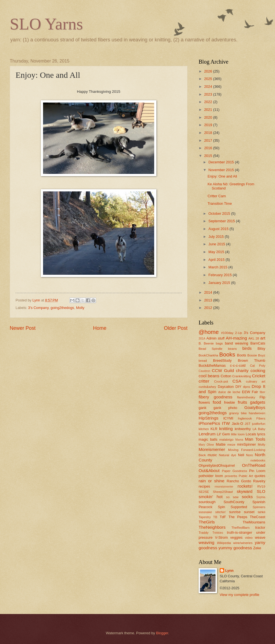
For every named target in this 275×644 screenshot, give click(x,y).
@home (209, 332)
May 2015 (217, 252)
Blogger (162, 633)
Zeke (257, 548)
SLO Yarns (46, 24)
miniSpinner (246, 444)
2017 (209, 140)
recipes (204, 486)
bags (219, 343)
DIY (238, 387)
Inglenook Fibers (252, 418)
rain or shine (212, 481)
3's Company (38, 308)
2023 (209, 94)
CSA (237, 381)
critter (204, 381)
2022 (209, 102)
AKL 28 (254, 338)
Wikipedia (224, 543)
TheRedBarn (241, 528)
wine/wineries (243, 543)
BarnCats (258, 343)
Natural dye (227, 455)
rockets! (245, 486)
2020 (209, 117)
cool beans (209, 376)
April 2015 (217, 260)
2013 (209, 300)
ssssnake (205, 512)
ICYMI (228, 418)
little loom (238, 434)
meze (231, 445)
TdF (223, 517)
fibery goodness (216, 397)
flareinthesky (246, 397)
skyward (245, 491)
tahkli (262, 512)
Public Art (246, 476)
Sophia (261, 497)
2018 (209, 133)
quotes (260, 476)
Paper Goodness (235, 471)
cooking (258, 370)
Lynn (229, 571)
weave (260, 537)
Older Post (176, 328)
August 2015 (219, 229)
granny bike (238, 413)
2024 (209, 87)
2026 (209, 71)
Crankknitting (242, 376)
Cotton (226, 376)
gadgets (258, 402)
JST (248, 424)
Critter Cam (217, 196)
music (212, 455)
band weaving (237, 343)
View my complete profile (240, 595)
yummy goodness (235, 548)
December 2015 (222, 162)
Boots (242, 355)
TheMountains (254, 522)
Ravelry (259, 481)
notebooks (258, 460)
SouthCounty (234, 502)
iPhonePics (209, 423)
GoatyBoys (255, 407)
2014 (209, 292)
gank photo (225, 408)
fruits (242, 402)
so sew (232, 497)
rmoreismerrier (224, 487)
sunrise (235, 512)
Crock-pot (221, 381)
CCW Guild (223, 370)
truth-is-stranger (240, 532)
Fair (255, 392)
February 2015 (220, 275)
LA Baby (259, 429)
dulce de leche (229, 392)
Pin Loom (257, 471)
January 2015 (220, 283)
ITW (226, 423)
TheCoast (257, 517)
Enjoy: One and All (222, 176)
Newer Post (23, 328)
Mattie (221, 444)
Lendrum (207, 434)
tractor (260, 527)
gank (202, 408)
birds (247, 348)
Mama (239, 440)
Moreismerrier (212, 449)
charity (242, 370)
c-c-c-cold (238, 365)
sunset (249, 512)
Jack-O (237, 424)
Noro (250, 455)
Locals (251, 434)
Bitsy (261, 349)
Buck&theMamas (212, 365)
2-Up (238, 333)
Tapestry (205, 517)
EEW (246, 392)
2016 (209, 148)
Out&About (209, 470)
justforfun (259, 424)
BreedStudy (222, 360)
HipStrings (208, 418)
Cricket (259, 376)
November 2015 (222, 170)
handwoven (257, 413)
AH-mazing (236, 338)
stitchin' (221, 512)
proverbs (231, 476)
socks (247, 497)
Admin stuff (215, 338)
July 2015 (217, 237)
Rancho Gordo (239, 481)
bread (203, 361)
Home (100, 328)
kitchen (204, 429)
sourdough (207, 502)
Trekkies (218, 533)
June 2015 (217, 244)
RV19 (261, 486)
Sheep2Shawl (223, 492)
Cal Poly (258, 366)
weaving (207, 542)
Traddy (204, 533)
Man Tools (255, 439)
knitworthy (243, 429)
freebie (230, 402)
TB (215, 517)
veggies (236, 537)
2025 (209, 79)
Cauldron (204, 371)
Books (227, 354)
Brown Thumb (252, 360)
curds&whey (207, 387)
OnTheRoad (254, 465)
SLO (261, 491)
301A (202, 339)
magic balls (208, 439)
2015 (209, 156)
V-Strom (222, 537)
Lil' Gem (223, 434)
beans (232, 349)
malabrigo (227, 440)
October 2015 (220, 214)
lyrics (261, 434)
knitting (226, 429)
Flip (262, 397)
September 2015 (222, 221)
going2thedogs (62, 308)
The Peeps (238, 517)
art (263, 338)
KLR (214, 429)
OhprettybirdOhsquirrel (217, 465)
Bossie (252, 355)
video (249, 538)
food (217, 402)
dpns (247, 387)
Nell (241, 455)
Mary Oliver (206, 445)
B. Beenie (206, 343)
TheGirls (207, 522)
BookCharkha (208, 355)
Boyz (262, 355)
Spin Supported (232, 507)
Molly (80, 308)
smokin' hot (211, 497)
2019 (209, 125)
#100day (227, 333)
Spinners (259, 507)
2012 (209, 308)
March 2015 (218, 267)
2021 (209, 110)
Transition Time (220, 204)
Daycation (226, 387)
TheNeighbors (212, 527)
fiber (262, 392)
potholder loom (211, 476)
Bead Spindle (211, 349)
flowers (204, 402)
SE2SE (204, 492)
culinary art (256, 381)
